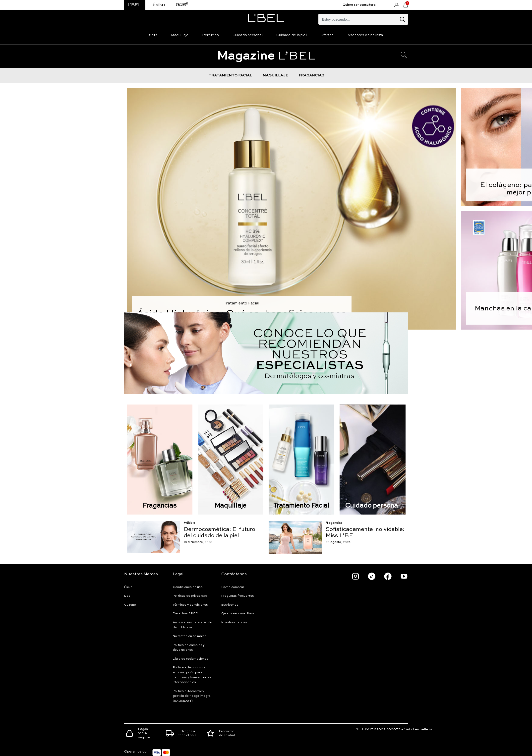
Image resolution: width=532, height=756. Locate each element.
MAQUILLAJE (275, 75)
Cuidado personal (248, 35)
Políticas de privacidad (190, 596)
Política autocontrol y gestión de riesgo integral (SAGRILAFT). (192, 696)
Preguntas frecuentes (238, 596)
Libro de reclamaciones (191, 659)
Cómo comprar (233, 587)
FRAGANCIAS (311, 75)
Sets (153, 35)
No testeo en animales (190, 636)
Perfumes (210, 35)
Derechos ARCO (185, 614)
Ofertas (327, 35)
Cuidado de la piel (292, 35)
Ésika (128, 587)
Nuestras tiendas (234, 623)
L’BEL (266, 56)
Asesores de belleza (365, 35)
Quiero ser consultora (359, 5)
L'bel (128, 596)
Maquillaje (180, 35)
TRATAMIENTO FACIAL (230, 75)
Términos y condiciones (190, 605)
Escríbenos (230, 605)
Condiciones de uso (188, 587)
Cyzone (130, 605)
